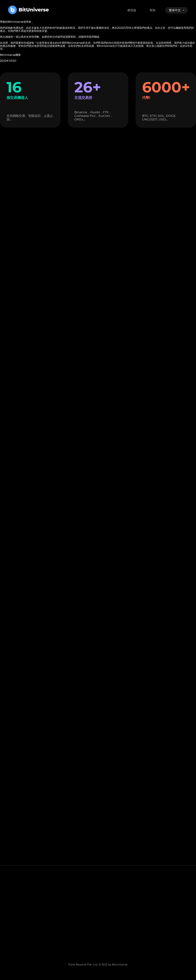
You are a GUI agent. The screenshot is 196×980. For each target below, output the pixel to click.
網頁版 (132, 10)
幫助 (153, 10)
